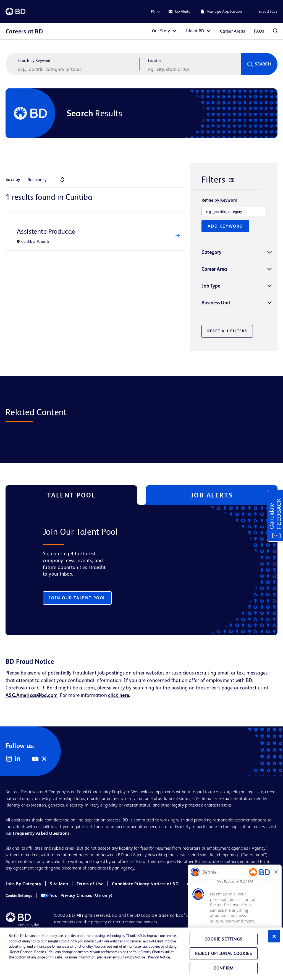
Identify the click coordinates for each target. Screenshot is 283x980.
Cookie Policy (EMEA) (244, 884)
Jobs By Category (23, 884)
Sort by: (14, 179)
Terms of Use (90, 884)
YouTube (35, 759)
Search (263, 64)
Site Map (59, 884)
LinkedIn (18, 759)
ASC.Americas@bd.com (32, 695)
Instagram (9, 759)
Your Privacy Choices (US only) (77, 895)
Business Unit (216, 303)
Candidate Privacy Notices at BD (145, 884)
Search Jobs (275, 31)
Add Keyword (225, 226)
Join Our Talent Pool (77, 598)
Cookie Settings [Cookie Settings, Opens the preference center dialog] (223, 939)
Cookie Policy (201, 884)
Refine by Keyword (219, 200)
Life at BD (195, 31)
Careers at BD (24, 31)
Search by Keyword (34, 60)
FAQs (259, 31)
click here (119, 695)
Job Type (211, 286)
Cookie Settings (19, 895)
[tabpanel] (132, 570)
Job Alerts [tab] (212, 495)
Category (211, 252)
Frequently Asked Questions (41, 833)
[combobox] (194, 69)
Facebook (27, 759)
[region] (141, 954)
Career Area (214, 269)
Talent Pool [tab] (71, 495)
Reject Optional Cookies (224, 953)
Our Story (161, 31)
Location (155, 60)
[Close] (274, 936)
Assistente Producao (46, 231)
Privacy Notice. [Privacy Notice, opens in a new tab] (159, 957)
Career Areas (233, 31)
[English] (153, 12)
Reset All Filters (227, 331)
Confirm (224, 968)
